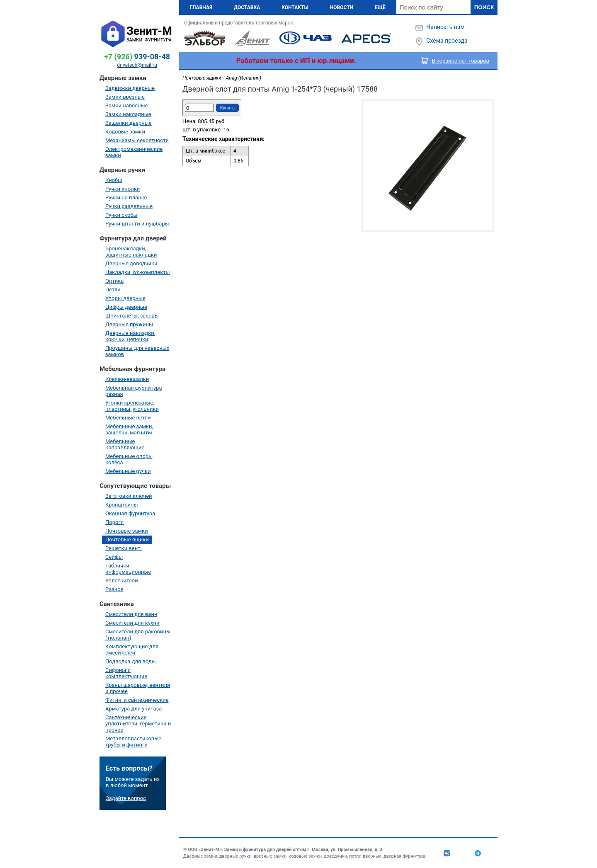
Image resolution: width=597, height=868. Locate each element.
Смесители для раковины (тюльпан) (138, 635)
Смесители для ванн (131, 614)
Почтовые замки (127, 531)
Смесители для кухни (132, 623)
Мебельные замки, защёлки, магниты (129, 429)
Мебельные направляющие (125, 444)
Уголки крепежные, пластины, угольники (132, 406)
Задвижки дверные (130, 88)
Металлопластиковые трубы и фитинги (133, 742)
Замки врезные (125, 97)
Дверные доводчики (131, 263)
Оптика (114, 281)
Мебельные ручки (128, 471)
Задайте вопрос (126, 798)
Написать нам (445, 27)
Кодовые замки (125, 132)
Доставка (247, 7)
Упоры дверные (125, 298)
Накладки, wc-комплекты (138, 272)
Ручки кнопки (123, 189)
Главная (201, 7)
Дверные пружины (129, 324)
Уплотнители (122, 581)
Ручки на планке (126, 198)
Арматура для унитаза (133, 709)
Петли (113, 290)
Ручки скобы (121, 215)
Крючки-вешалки (127, 379)
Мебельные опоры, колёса (130, 459)
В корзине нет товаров (461, 61)
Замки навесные (126, 105)
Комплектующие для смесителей (132, 650)
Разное (114, 589)
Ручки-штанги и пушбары (137, 224)
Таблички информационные (128, 569)
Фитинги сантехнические (137, 700)
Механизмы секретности (137, 140)
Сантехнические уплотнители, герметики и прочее (138, 724)
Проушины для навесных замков (137, 351)
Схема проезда (447, 41)
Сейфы (114, 557)
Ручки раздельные (129, 206)
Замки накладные (128, 114)
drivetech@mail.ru (137, 65)
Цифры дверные (126, 307)
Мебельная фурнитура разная (134, 391)
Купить (227, 108)
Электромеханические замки (134, 152)
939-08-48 (137, 57)
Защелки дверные (129, 123)
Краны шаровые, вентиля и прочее (138, 688)
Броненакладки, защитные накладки (131, 252)
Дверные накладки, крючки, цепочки (130, 336)
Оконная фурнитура (130, 513)
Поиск (484, 7)
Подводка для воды (131, 661)
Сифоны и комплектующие (126, 673)
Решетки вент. (124, 548)
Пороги (114, 522)
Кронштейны (122, 505)
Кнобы (114, 180)
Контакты (295, 7)
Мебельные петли (128, 418)
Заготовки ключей (129, 496)
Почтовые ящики (127, 539)
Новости (342, 7)
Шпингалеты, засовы (132, 316)
